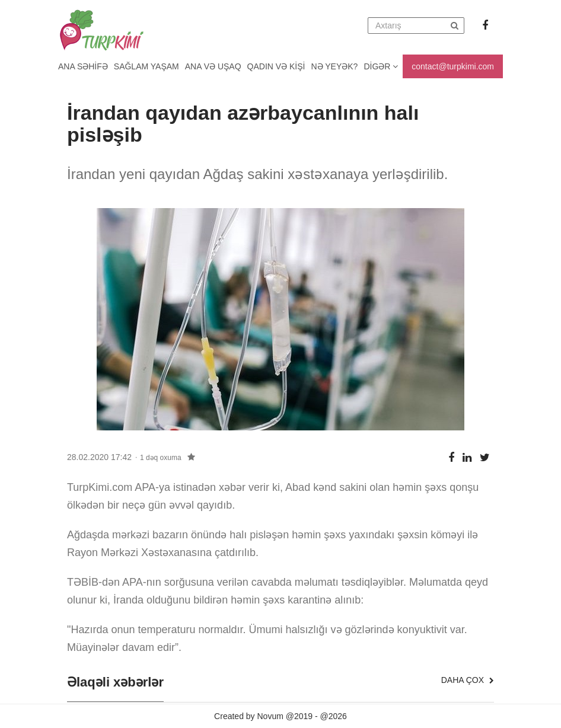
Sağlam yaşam (146, 66)
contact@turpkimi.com (453, 66)
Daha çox (468, 680)
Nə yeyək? (335, 66)
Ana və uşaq (213, 66)
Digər (381, 66)
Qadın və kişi (276, 66)
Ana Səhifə (83, 66)
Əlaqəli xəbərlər (115, 682)
